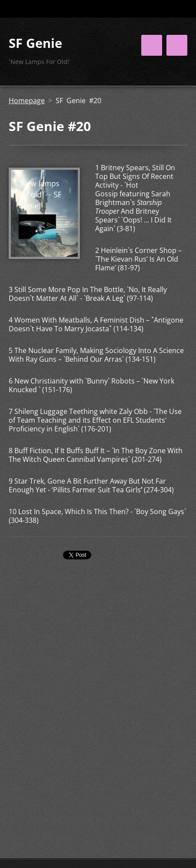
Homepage (27, 101)
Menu (177, 45)
